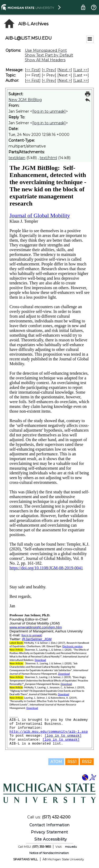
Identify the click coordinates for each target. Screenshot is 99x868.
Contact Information (49, 825)
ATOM (56, 762)
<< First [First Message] (33, 70)
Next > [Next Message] (65, 70)
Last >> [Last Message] (81, 70)
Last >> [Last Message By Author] (81, 80)
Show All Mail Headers (45, 60)
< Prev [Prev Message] (49, 70)
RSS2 (87, 762)
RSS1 (72, 762)
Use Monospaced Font (46, 50)
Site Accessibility (51, 839)
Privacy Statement (49, 832)
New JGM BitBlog (25, 100)
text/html (48, 158)
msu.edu (71, 847)
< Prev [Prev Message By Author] (49, 80)
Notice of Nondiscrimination (49, 853)
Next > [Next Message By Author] (65, 80)
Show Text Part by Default (49, 55)
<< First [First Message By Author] (33, 80)
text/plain (17, 158)
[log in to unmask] (49, 111)
